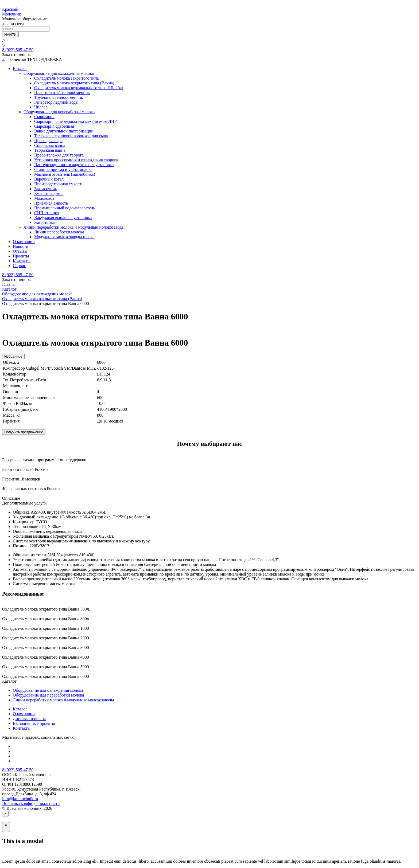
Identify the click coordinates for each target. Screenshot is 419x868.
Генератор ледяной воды (56, 102)
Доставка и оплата (30, 719)
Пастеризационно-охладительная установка (74, 165)
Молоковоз (44, 198)
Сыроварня (44, 117)
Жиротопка (44, 222)
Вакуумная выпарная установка (63, 218)
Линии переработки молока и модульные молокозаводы (74, 227)
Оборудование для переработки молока (59, 112)
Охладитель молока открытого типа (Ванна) (74, 83)
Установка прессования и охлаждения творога (76, 160)
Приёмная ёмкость (51, 203)
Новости (21, 246)
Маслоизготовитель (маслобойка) (65, 174)
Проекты (21, 256)
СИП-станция (47, 213)
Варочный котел (49, 179)
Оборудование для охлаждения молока (59, 73)
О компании (24, 242)
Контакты (22, 261)
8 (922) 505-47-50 (18, 50)
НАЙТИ (10, 35)
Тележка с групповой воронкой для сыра (71, 136)
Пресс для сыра (48, 141)
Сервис (19, 266)
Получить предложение (24, 432)
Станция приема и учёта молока (63, 169)
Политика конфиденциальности (31, 804)
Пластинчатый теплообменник (62, 93)
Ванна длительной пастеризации (64, 131)
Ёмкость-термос (49, 193)
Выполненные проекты (34, 723)
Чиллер (41, 107)
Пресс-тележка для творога (59, 155)
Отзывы (20, 251)
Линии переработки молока (59, 232)
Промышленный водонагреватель (65, 208)
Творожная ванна (50, 150)
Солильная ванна (50, 145)
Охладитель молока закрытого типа (66, 78)
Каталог (20, 69)
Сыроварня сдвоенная (54, 126)
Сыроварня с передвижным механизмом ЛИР (75, 121)
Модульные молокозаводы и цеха (64, 237)
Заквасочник (46, 189)
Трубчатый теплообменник (59, 97)
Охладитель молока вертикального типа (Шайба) (79, 88)
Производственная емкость (59, 184)
